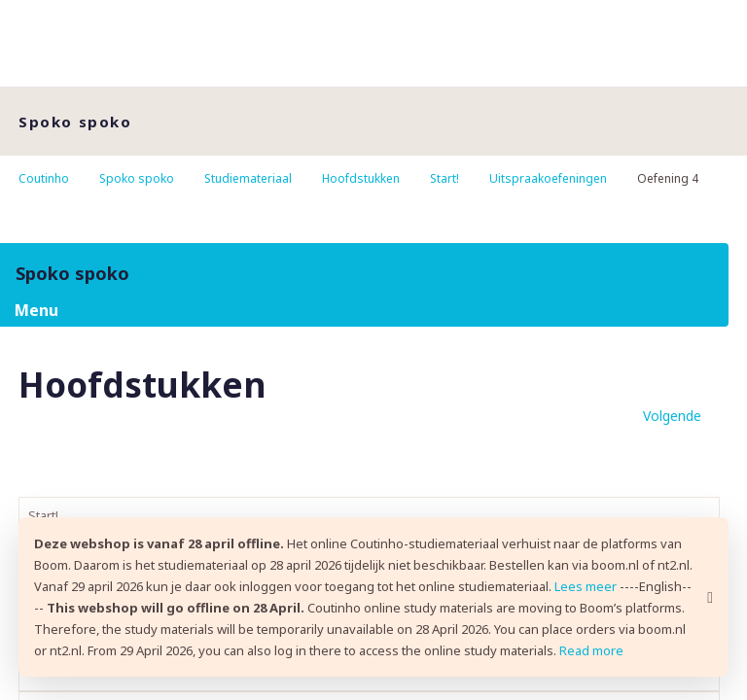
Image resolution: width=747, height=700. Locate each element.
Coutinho (44, 178)
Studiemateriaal (248, 178)
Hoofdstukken (361, 178)
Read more (591, 650)
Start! (445, 178)
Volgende (672, 416)
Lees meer (586, 586)
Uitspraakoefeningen (548, 178)
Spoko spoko (137, 178)
